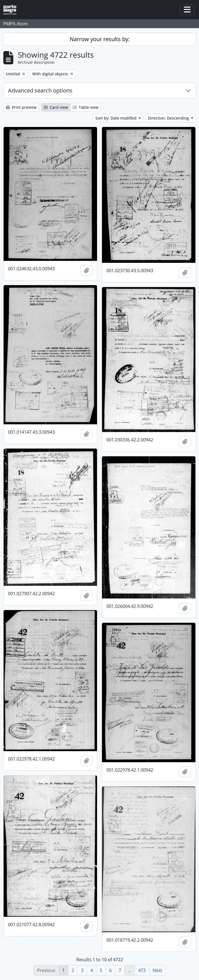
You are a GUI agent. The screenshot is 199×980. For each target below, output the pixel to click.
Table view (86, 107)
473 (142, 970)
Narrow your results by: (100, 39)
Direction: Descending (169, 118)
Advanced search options (40, 90)
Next (157, 970)
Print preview (21, 107)
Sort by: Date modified (116, 118)
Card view (56, 107)
